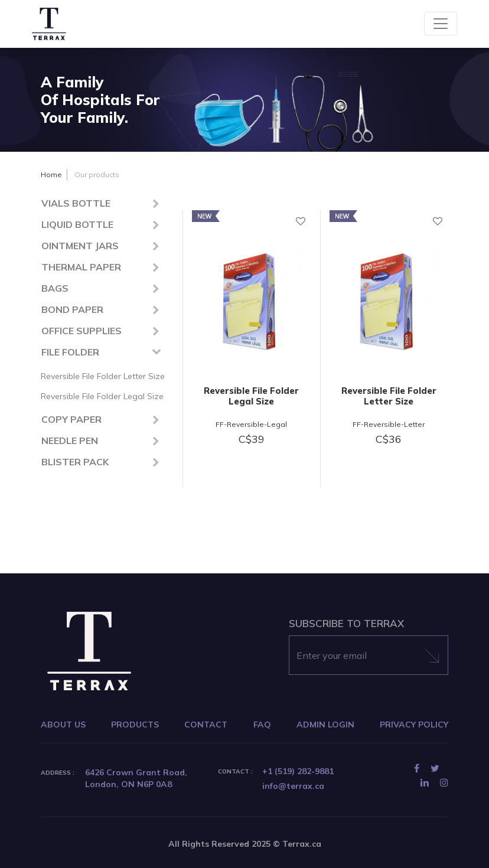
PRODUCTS (135, 725)
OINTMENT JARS (80, 246)
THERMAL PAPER (81, 267)
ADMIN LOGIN (325, 725)
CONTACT (206, 725)
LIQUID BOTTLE (77, 224)
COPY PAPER (71, 419)
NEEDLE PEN (70, 440)
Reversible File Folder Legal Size (102, 396)
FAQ (262, 725)
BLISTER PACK (75, 462)
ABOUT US (63, 725)
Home (51, 174)
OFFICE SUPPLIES (81, 331)
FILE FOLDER (70, 352)
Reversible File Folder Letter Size (103, 376)
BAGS (55, 288)
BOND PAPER (72, 309)
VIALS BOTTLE (76, 203)
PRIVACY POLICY (414, 725)
